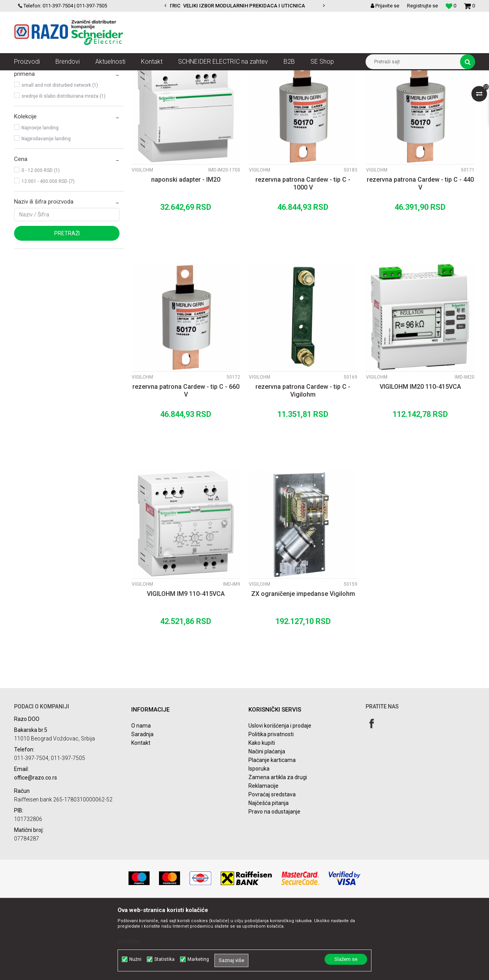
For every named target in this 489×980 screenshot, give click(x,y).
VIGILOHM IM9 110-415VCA (186, 664)
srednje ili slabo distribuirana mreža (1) (63, 166)
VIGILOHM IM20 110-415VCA (420, 457)
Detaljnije (129, 941)
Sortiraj (269, 91)
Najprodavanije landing (46, 209)
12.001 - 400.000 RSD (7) (48, 252)
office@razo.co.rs (36, 848)
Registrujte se (422, 6)
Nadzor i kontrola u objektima (99, 76)
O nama (141, 796)
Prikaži (393, 91)
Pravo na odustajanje (274, 882)
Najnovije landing (40, 198)
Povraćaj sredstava (272, 865)
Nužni (135, 959)
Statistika (164, 959)
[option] (244, 6)
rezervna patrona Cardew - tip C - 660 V (186, 461)
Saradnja (142, 805)
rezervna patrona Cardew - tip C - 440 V (420, 254)
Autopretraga (236, 91)
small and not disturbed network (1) (60, 156)
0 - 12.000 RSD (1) (41, 241)
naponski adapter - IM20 (186, 250)
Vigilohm (29, 110)
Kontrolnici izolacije (222, 76)
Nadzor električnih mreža (166, 76)
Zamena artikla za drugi (278, 848)
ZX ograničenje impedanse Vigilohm (303, 664)
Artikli (54, 76)
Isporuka (259, 839)
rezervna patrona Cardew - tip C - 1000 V (303, 254)
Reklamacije (263, 856)
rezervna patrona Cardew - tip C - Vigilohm (303, 461)
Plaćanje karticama (272, 830)
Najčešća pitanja (269, 873)
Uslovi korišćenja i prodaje (280, 796)
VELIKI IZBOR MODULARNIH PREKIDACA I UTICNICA (244, 6)
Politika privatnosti (271, 805)
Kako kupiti (262, 813)
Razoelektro (27, 76)
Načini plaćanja (267, 822)
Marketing (198, 959)
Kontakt (141, 813)
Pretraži (67, 304)
